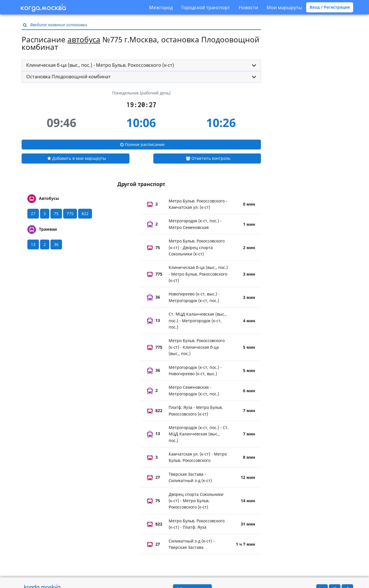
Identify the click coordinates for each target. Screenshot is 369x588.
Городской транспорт (206, 7)
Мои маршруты (284, 7)
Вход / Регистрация (330, 7)
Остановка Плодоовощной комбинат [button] (68, 77)
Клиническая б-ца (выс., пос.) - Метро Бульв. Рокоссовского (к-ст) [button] (100, 65)
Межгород (161, 7)
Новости (248, 7)
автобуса (84, 39)
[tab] (141, 65)
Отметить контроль (208, 158)
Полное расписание (142, 144)
